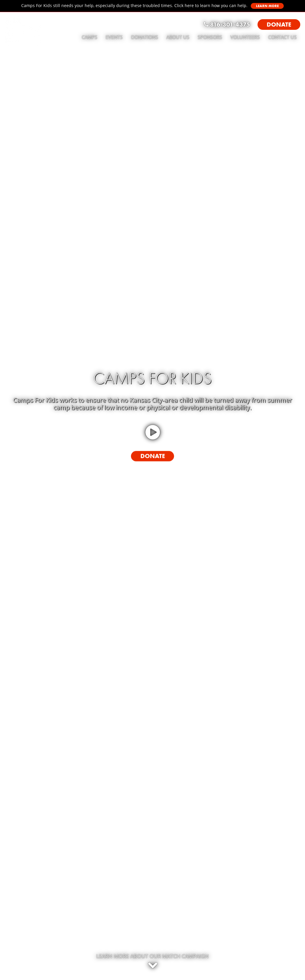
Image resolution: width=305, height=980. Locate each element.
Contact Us (282, 37)
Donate (153, 456)
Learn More (267, 6)
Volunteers (245, 37)
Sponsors (210, 37)
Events (114, 37)
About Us (178, 37)
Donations (145, 37)
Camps (90, 37)
